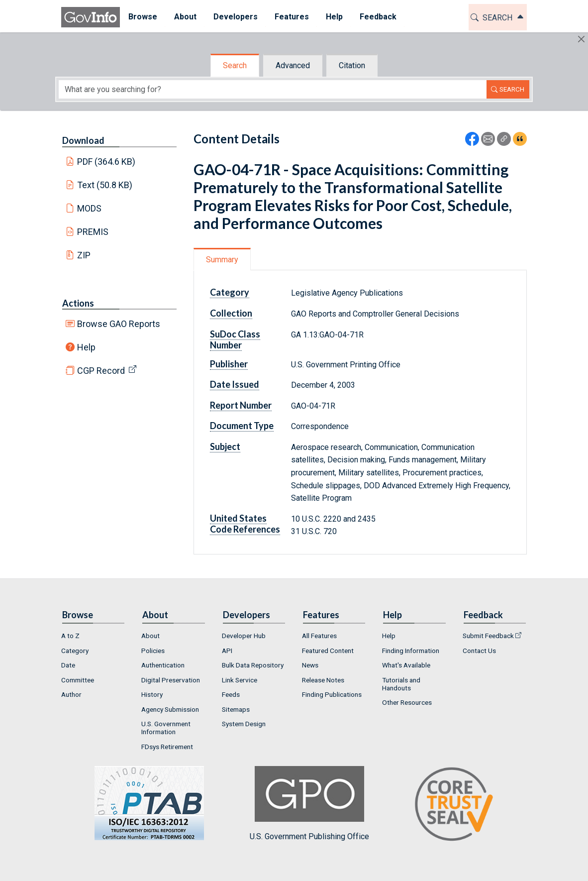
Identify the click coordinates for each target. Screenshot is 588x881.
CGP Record (101, 371)
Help (86, 347)
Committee (78, 680)
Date (68, 665)
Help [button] (334, 17)
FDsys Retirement (167, 747)
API (227, 651)
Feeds (231, 694)
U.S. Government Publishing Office (309, 804)
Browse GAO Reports (119, 324)
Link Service (240, 680)
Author (71, 694)
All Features (319, 636)
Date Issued (235, 384)
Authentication (163, 665)
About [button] (185, 17)
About (150, 636)
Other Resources (407, 702)
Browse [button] (143, 17)
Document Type (242, 426)
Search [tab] (235, 65)
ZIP (84, 255)
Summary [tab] (222, 260)
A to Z (70, 636)
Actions (78, 303)
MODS (89, 208)
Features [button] (292, 17)
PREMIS (93, 232)
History (152, 694)
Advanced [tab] (293, 65)
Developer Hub (244, 636)
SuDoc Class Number (235, 339)
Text (105, 185)
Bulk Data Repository (253, 665)
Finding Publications (332, 694)
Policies (153, 651)
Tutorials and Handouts (401, 684)
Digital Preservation (171, 680)
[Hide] (581, 39)
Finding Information (411, 651)
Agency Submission (170, 709)
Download (83, 140)
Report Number (241, 405)
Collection (231, 313)
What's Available (406, 665)
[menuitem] (143, 17)
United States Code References (245, 524)
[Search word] (273, 89)
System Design (244, 724)
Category (230, 292)
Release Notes (323, 680)
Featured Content (328, 651)
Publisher (229, 364)
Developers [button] (236, 17)
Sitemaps (236, 709)
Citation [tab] (352, 65)
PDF (106, 162)
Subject (225, 446)
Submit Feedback (488, 636)
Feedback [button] (378, 17)
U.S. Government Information (166, 728)
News (310, 665)
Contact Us (479, 651)
